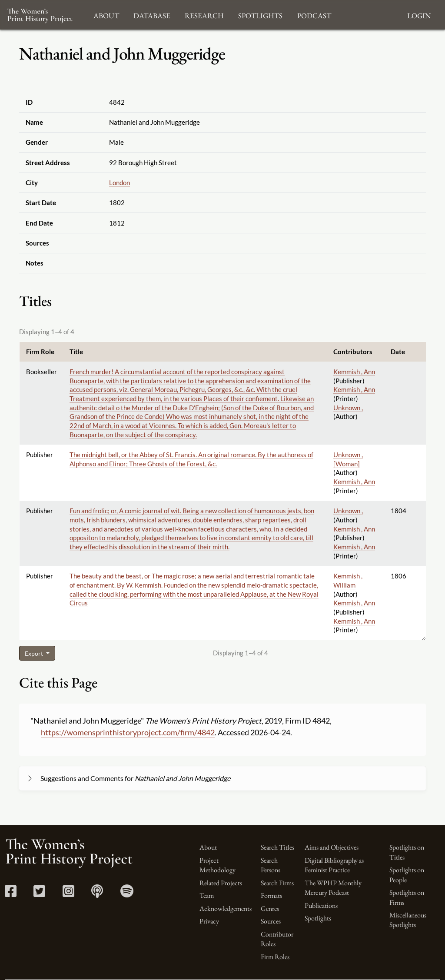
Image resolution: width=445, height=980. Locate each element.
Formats (271, 895)
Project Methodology (218, 865)
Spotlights (318, 918)
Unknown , (348, 408)
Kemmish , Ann (354, 372)
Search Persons (271, 865)
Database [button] (152, 15)
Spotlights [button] (260, 15)
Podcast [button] (314, 15)
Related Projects (221, 883)
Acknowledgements (226, 909)
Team (207, 895)
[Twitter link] (39, 894)
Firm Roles (275, 957)
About (208, 847)
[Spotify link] (127, 894)
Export (35, 653)
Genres (270, 909)
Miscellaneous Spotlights (408, 920)
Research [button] (204, 15)
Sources (271, 921)
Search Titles (277, 847)
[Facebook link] (11, 894)
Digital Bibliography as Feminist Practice (334, 865)
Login (419, 15)
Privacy (209, 921)
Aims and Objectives (332, 847)
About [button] (106, 15)
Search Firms (277, 883)
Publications (321, 905)
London (120, 183)
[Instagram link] (68, 894)
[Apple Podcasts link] (97, 894)
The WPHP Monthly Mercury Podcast (333, 888)
